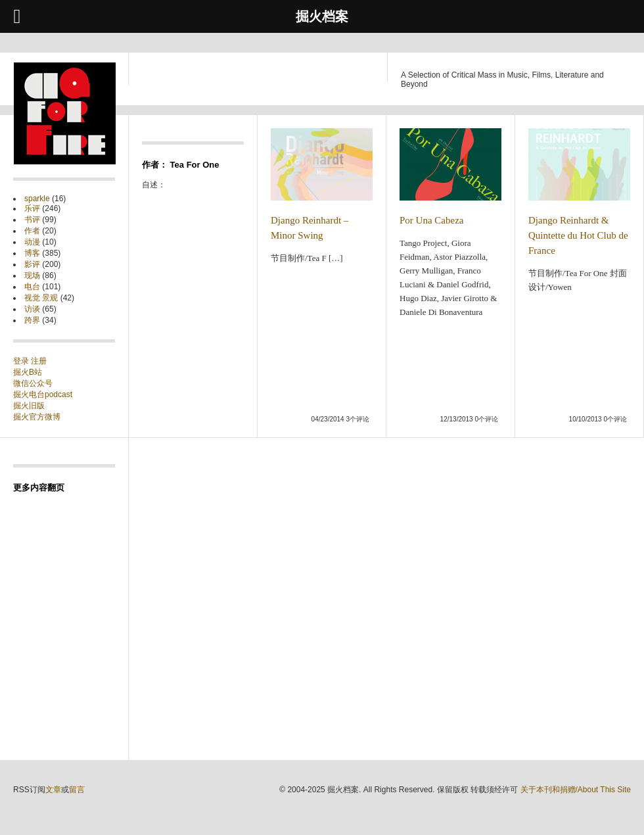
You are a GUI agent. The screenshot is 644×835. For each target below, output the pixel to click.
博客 (32, 253)
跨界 (32, 320)
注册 (39, 361)
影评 (32, 264)
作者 (32, 231)
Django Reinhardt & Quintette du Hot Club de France (578, 235)
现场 (32, 275)
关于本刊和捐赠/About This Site (576, 790)
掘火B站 (28, 372)
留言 (77, 790)
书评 (32, 220)
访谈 (32, 309)
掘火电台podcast (43, 394)
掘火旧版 (29, 406)
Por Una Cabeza (431, 220)
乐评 (32, 208)
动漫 (32, 242)
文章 (53, 790)
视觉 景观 (41, 298)
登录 (22, 361)
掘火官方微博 (37, 417)
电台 (32, 287)
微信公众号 (33, 383)
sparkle (37, 199)
